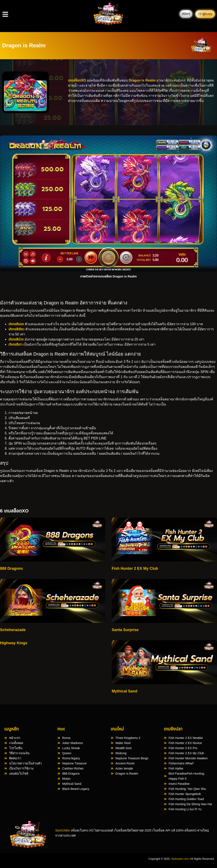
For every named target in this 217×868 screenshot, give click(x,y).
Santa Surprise (125, 630)
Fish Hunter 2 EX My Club (135, 568)
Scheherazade (13, 630)
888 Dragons (11, 568)
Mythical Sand (124, 691)
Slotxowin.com (180, 859)
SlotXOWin (63, 830)
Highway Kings (14, 643)
